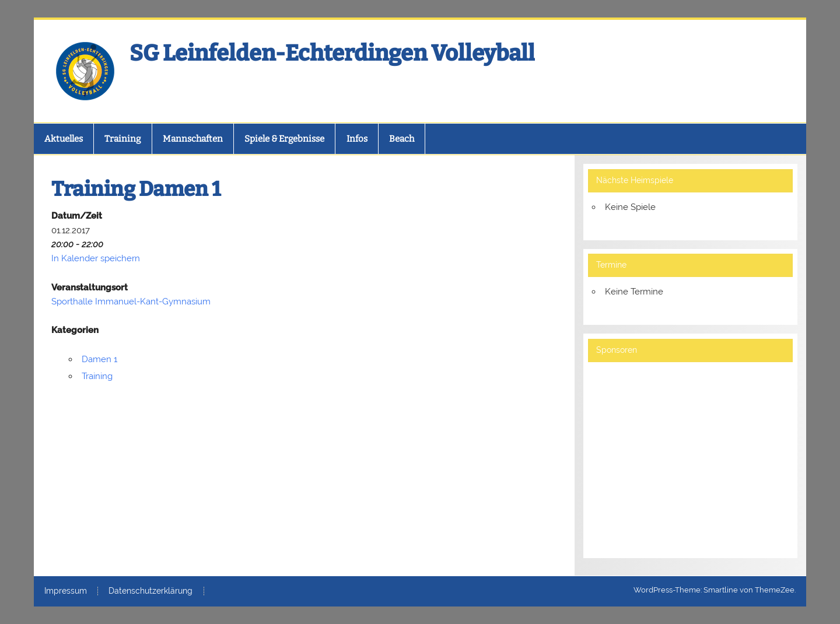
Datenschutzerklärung (150, 591)
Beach (402, 139)
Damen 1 (99, 359)
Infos (357, 139)
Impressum (66, 591)
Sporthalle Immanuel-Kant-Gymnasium (131, 302)
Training (123, 139)
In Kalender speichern (96, 258)
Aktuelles (64, 139)
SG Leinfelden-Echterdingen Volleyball (332, 53)
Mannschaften (193, 139)
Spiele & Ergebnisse (284, 139)
